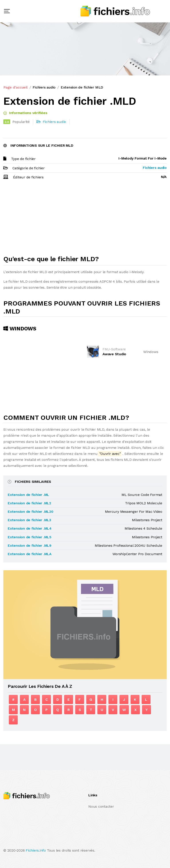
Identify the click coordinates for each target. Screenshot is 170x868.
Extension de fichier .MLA (30, 554)
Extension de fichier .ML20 (31, 512)
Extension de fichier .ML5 (30, 537)
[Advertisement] (85, 219)
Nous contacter (101, 806)
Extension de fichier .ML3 (29, 520)
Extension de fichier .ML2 (29, 503)
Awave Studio (114, 354)
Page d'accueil (15, 87)
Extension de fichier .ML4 (30, 528)
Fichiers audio (44, 87)
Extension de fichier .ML (28, 495)
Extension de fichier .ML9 (30, 545)
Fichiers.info (36, 850)
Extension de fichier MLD (82, 87)
